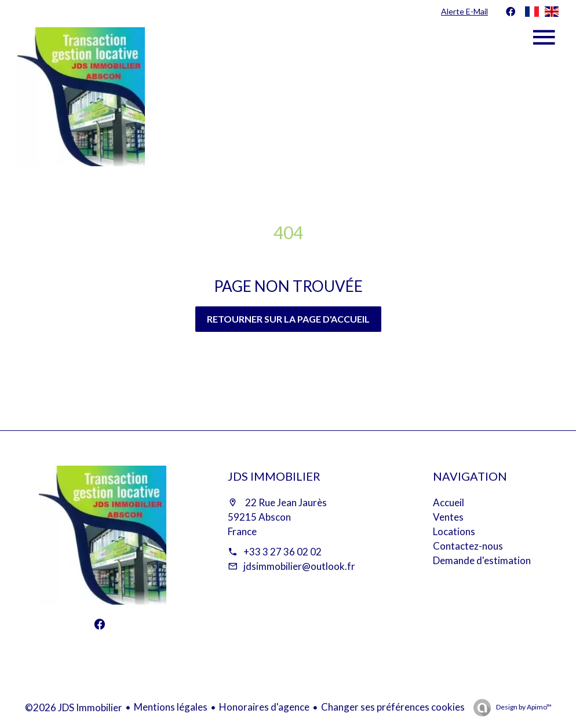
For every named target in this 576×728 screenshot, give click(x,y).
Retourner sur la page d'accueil (288, 319)
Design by (523, 707)
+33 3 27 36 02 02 (282, 552)
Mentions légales (171, 707)
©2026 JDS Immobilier (74, 707)
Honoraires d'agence (264, 707)
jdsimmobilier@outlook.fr (299, 566)
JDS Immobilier (274, 476)
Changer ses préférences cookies (393, 707)
